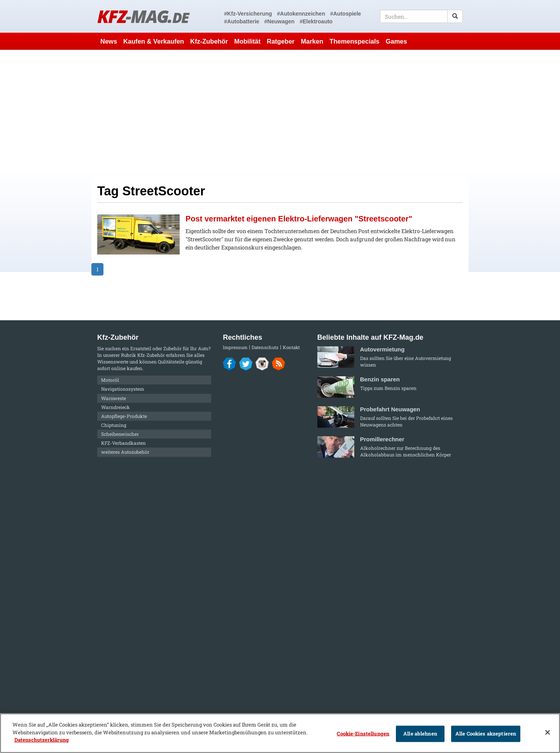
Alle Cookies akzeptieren (486, 734)
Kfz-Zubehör (209, 41)
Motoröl (110, 380)
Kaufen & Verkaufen (154, 41)
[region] (280, 733)
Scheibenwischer (120, 434)
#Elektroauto (316, 21)
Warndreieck (115, 407)
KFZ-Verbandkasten (123, 443)
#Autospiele (346, 14)
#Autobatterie (241, 21)
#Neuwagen (280, 21)
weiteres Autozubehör (125, 452)
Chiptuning (114, 425)
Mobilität (247, 41)
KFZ (143, 16)
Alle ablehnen (420, 734)
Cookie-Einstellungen (363, 734)
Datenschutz (265, 347)
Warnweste (114, 398)
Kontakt (291, 347)
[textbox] (421, 16)
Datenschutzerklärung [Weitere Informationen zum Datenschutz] (42, 740)
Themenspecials (354, 41)
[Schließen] (548, 732)
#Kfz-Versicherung (248, 14)
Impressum (235, 347)
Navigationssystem (123, 389)
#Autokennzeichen (301, 14)
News (109, 41)
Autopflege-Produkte (124, 416)
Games (396, 41)
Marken (312, 41)
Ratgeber (281, 41)
